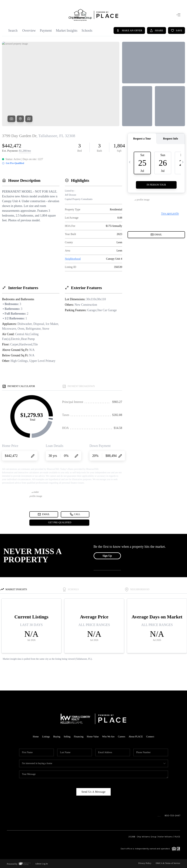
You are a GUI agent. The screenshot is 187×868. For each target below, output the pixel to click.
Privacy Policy (145, 863)
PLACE (177, 837)
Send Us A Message (93, 792)
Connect (150, 737)
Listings (46, 737)
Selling (67, 737)
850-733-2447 (172, 816)
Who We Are (108, 737)
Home (36, 737)
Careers (122, 737)
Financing (79, 737)
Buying (57, 737)
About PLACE (136, 737)
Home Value (93, 737)
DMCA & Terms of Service (168, 863)
